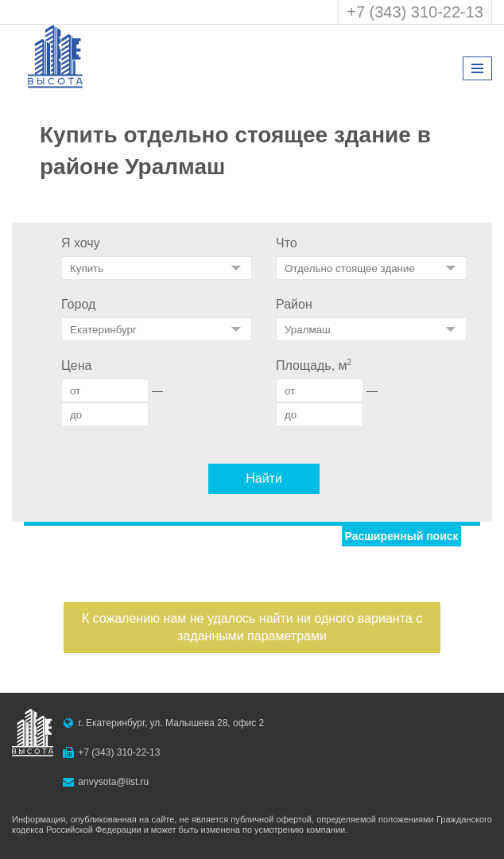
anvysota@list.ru (113, 782)
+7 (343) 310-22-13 (415, 12)
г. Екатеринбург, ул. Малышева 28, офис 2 (171, 723)
